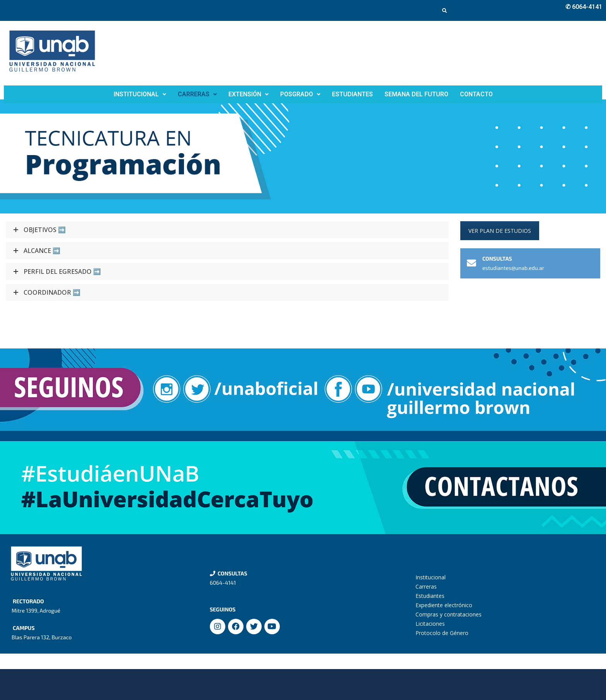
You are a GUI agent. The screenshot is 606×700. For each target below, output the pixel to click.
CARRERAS (197, 94)
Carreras (426, 586)
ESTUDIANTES (352, 94)
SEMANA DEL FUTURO (416, 94)
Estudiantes (430, 596)
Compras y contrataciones (449, 614)
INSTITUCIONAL (140, 94)
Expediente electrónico (444, 605)
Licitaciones (430, 624)
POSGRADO (300, 94)
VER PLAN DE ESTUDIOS (500, 231)
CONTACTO (476, 94)
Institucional (431, 577)
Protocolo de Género (442, 633)
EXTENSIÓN (249, 94)
